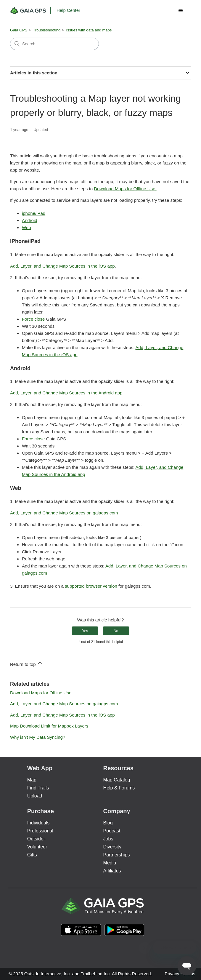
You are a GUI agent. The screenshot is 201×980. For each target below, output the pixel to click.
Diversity (112, 847)
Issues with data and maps (89, 30)
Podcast (112, 831)
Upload (35, 796)
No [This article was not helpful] (116, 631)
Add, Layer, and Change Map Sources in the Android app (66, 393)
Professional (40, 831)
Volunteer (37, 847)
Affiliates (112, 871)
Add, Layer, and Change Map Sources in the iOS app (62, 266)
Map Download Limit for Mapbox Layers (49, 726)
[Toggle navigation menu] (180, 11)
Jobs (108, 839)
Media (110, 863)
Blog (108, 823)
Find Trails (38, 788)
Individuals (38, 823)
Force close (33, 319)
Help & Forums (119, 788)
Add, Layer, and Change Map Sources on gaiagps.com (64, 513)
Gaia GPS (19, 30)
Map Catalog (117, 780)
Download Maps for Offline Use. (125, 189)
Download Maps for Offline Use (41, 693)
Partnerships (117, 855)
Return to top (26, 663)
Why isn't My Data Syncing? (38, 737)
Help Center (68, 10)
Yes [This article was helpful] (85, 631)
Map (32, 780)
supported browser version (91, 586)
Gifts (32, 855)
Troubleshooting (47, 30)
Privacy (172, 974)
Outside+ (37, 839)
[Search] (54, 44)
